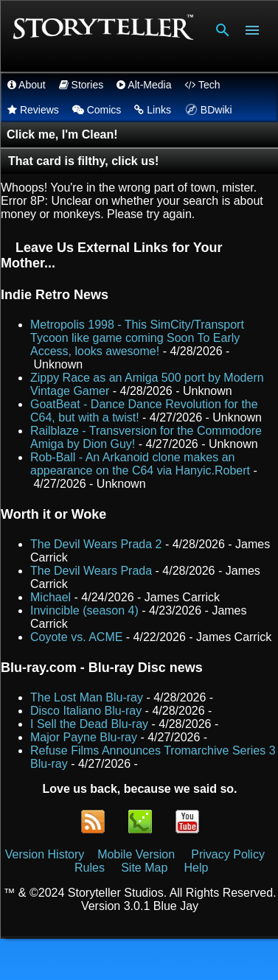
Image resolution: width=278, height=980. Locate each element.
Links (153, 110)
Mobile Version (138, 854)
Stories (81, 85)
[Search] (223, 30)
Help (197, 868)
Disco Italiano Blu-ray (86, 711)
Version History (45, 854)
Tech (202, 85)
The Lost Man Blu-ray (87, 697)
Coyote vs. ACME (76, 637)
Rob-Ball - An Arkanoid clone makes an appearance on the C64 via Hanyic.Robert (140, 464)
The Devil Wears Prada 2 (96, 544)
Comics (97, 110)
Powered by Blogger (139, 959)
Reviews (33, 110)
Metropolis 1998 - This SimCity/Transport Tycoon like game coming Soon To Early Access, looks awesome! (137, 338)
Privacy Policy (228, 854)
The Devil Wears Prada (91, 571)
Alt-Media (144, 85)
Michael (51, 597)
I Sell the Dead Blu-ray (89, 724)
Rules (90, 868)
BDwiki (207, 110)
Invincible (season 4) (84, 610)
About (27, 85)
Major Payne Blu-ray (84, 737)
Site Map (144, 868)
